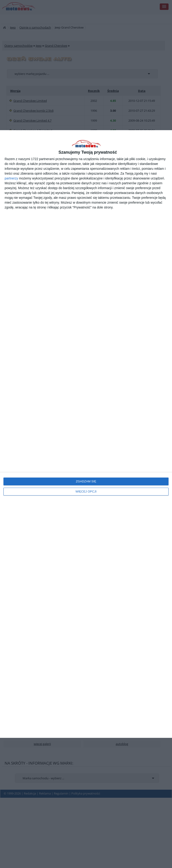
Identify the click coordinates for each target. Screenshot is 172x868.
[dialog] (86, 434)
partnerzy (11, 178)
